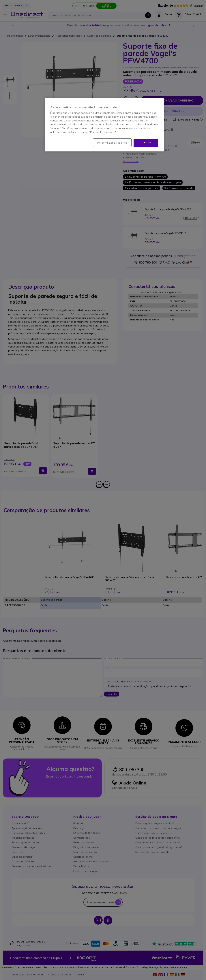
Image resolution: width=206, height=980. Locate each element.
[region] (104, 125)
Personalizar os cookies (112, 143)
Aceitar (146, 143)
